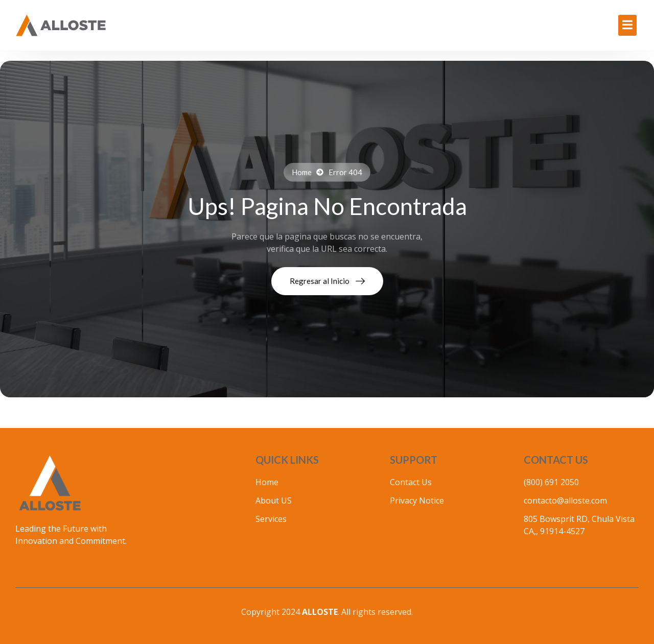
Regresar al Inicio (327, 281)
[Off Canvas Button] (627, 26)
